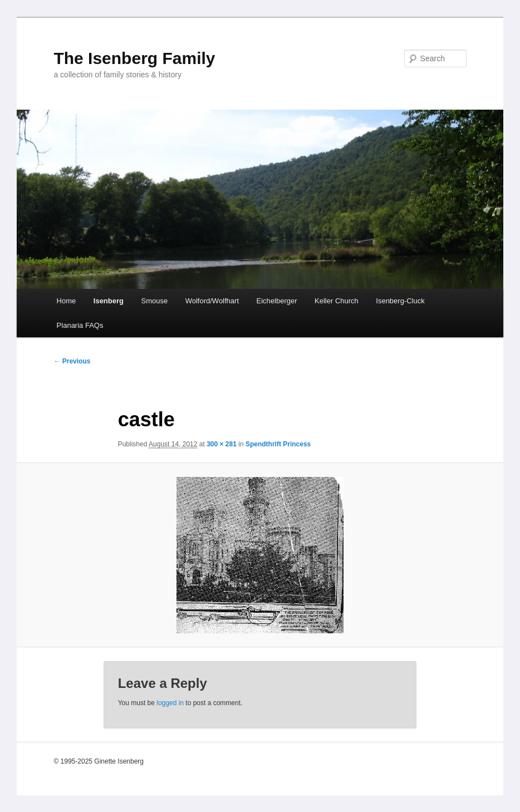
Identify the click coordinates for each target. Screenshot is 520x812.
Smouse (154, 301)
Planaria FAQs (80, 325)
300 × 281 (222, 444)
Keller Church (337, 301)
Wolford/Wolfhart (212, 301)
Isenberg (109, 301)
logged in (170, 703)
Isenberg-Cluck (400, 301)
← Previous (72, 361)
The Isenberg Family (134, 58)
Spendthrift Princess (278, 444)
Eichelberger (277, 301)
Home (67, 301)
